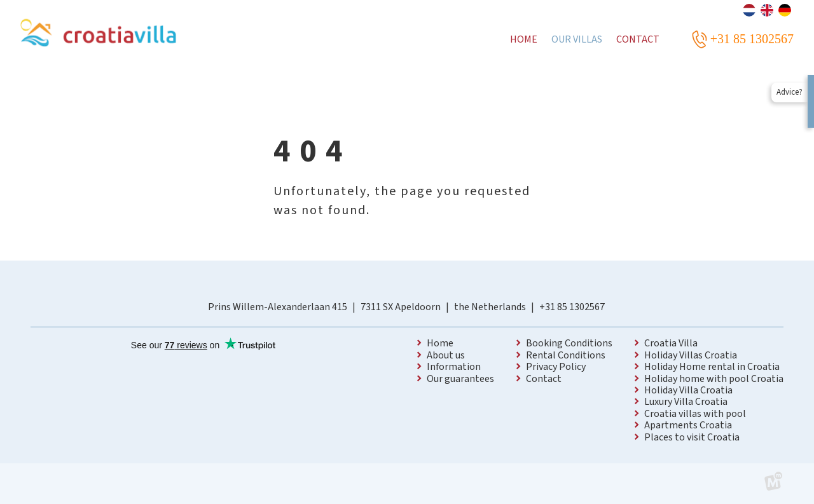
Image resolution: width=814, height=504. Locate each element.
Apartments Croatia (688, 425)
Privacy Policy (556, 367)
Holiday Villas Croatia (691, 355)
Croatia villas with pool (695, 414)
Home (440, 343)
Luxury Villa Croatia (686, 402)
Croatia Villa (671, 343)
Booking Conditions (569, 343)
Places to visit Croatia (692, 437)
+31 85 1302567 (572, 307)
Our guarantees (460, 379)
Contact (544, 379)
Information (454, 367)
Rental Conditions (566, 355)
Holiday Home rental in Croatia (712, 367)
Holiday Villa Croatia (688, 390)
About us (446, 355)
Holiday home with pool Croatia (714, 379)
